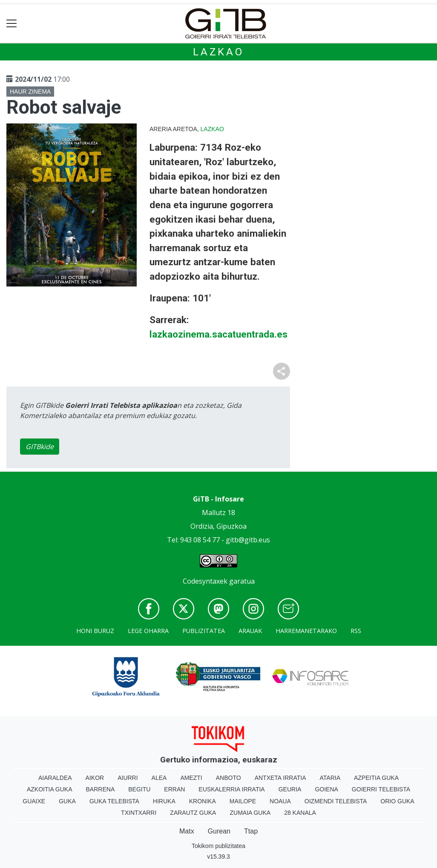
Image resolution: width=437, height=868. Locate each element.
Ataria (330, 778)
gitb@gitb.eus (248, 540)
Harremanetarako (306, 631)
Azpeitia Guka (376, 778)
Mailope (243, 801)
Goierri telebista (381, 789)
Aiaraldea (55, 778)
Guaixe (34, 801)
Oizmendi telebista (336, 801)
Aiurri (128, 778)
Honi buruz (95, 631)
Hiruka (164, 801)
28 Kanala (300, 813)
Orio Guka (397, 801)
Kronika (203, 801)
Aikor (95, 778)
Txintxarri (139, 813)
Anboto (229, 778)
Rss (356, 631)
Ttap (251, 831)
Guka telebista (114, 801)
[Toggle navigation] (12, 24)
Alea (159, 778)
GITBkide (40, 447)
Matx (187, 831)
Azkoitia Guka (50, 789)
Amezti (191, 778)
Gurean (219, 831)
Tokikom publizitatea (218, 846)
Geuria (290, 789)
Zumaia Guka (250, 813)
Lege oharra (148, 631)
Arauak (250, 631)
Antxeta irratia (280, 778)
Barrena (101, 789)
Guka (67, 801)
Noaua (280, 801)
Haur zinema (30, 92)
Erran (174, 789)
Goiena (326, 789)
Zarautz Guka (193, 813)
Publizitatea (204, 631)
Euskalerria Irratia (231, 789)
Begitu (139, 789)
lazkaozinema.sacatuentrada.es (218, 334)
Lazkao (218, 52)
